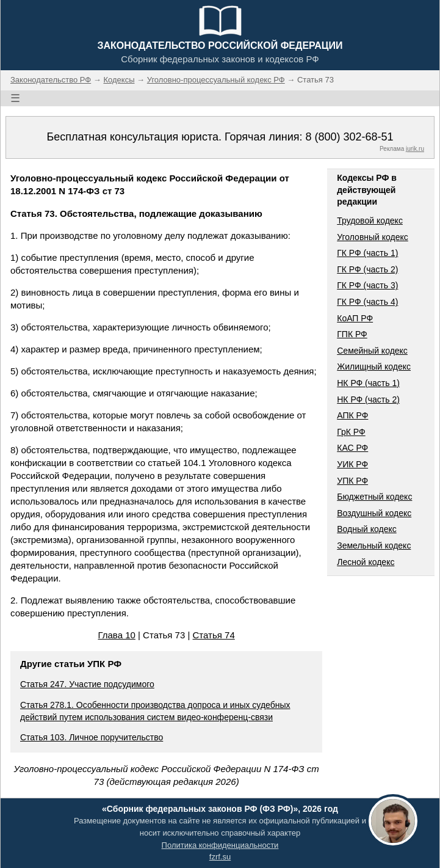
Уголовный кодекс (373, 237)
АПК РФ (352, 415)
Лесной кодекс (366, 562)
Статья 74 (214, 635)
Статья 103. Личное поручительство (92, 737)
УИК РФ (352, 464)
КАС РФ (352, 448)
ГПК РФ (352, 334)
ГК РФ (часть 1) (367, 253)
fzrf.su (220, 857)
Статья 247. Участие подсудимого (87, 684)
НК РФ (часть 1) (368, 383)
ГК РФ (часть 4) (367, 302)
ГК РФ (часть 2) (367, 269)
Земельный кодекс (374, 545)
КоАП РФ (355, 318)
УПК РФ (352, 481)
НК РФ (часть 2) (368, 399)
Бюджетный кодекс (374, 497)
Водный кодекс (367, 529)
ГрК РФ (351, 432)
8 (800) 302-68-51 (349, 137)
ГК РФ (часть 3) (367, 285)
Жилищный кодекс (374, 367)
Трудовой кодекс (370, 221)
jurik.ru (415, 149)
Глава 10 (116, 635)
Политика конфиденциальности (220, 845)
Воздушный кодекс (374, 513)
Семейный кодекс (372, 351)
